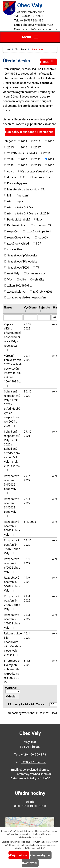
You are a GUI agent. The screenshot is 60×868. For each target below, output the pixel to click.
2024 (24, 165)
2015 (10, 147)
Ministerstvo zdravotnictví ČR (26, 189)
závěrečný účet (42, 291)
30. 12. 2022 (28, 394)
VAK (10, 279)
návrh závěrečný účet (21, 207)
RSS (48, 62)
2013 (37, 141)
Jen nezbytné (41, 855)
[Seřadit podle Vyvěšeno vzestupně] (26, 310)
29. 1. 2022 (27, 358)
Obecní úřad (21, 49)
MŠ (9, 195)
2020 (24, 159)
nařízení (23, 195)
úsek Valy (13, 273)
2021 (37, 159)
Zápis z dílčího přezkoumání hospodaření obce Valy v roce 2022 (12, 337)
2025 (37, 165)
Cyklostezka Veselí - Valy (37, 171)
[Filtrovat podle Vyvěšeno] (30, 317)
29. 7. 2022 (27, 478)
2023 (10, 165)
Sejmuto (44, 307)
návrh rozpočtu (17, 201)
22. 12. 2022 (28, 326)
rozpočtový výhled (19, 237)
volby (23, 279)
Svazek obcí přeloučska (22, 255)
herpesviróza (42, 177)
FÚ (25, 177)
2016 (24, 147)
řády (40, 219)
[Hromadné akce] (13, 691)
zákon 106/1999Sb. (20, 285)
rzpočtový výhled (18, 243)
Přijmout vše (19, 855)
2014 (51, 141)
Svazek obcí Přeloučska (22, 261)
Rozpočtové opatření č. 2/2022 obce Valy (12, 603)
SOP (39, 243)
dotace (12, 177)
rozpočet (13, 231)
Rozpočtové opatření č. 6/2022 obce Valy (12, 565)
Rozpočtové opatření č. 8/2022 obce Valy (12, 528)
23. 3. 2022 (27, 617)
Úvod (8, 49)
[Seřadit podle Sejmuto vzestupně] (40, 310)
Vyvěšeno (30, 307)
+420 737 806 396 (32, 20)
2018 (47, 153)
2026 (51, 165)
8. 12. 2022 (27, 663)
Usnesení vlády (36, 273)
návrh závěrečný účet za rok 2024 (28, 213)
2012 (24, 141)
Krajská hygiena (17, 183)
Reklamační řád (17, 225)
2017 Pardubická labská (22, 153)
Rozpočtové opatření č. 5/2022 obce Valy (12, 584)
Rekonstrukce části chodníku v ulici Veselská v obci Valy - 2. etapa (13, 644)
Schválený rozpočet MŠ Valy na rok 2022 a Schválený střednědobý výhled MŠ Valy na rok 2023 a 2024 (12, 451)
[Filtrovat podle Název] (13, 317)
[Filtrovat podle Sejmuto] (44, 317)
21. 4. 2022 (27, 598)
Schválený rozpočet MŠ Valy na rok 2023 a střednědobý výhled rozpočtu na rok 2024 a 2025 (12, 409)
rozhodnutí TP (42, 225)
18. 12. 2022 (28, 542)
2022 (51, 159)
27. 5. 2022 (27, 501)
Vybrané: (11, 688)
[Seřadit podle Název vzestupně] (14, 306)
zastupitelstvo (16, 291)
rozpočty (43, 237)
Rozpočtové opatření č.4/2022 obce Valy (12, 484)
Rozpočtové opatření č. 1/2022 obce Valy (12, 621)
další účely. (37, 837)
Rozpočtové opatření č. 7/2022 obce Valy (12, 547)
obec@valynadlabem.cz (38, 25)
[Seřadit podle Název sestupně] (14, 307)
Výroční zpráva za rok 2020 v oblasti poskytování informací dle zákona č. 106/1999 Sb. (13, 371)
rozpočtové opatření (38, 231)
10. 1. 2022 (27, 636)
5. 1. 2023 (30, 522)
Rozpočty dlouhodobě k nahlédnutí (30, 132)
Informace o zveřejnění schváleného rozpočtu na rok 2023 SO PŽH (12, 671)
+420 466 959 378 (32, 16)
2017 (37, 147)
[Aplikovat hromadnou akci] (12, 696)
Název (8, 307)
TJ (37, 267)
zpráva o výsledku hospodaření (27, 297)
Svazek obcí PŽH (18, 267)
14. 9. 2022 (27, 580)
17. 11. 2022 (28, 561)
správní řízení (16, 249)
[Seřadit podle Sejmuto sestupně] (40, 311)
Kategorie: (9, 141)
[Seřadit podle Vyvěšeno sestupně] (26, 311)
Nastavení (30, 863)
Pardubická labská (19, 219)
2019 (10, 159)
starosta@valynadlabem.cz (40, 29)
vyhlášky (39, 279)
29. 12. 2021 (28, 434)
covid (11, 171)
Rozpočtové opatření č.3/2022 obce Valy (12, 507)
